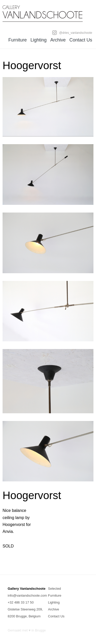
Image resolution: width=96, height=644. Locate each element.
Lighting (39, 40)
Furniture (17, 40)
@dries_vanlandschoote (72, 33)
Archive (58, 40)
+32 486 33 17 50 (21, 602)
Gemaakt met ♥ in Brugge (27, 630)
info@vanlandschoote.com (27, 595)
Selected (55, 589)
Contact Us (81, 40)
